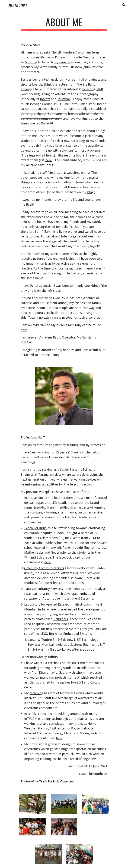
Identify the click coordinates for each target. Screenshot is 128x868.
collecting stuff (92, 89)
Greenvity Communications (44, 568)
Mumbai (31, 62)
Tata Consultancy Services (43, 589)
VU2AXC (26, 342)
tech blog (36, 693)
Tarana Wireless (50, 474)
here (49, 160)
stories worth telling (57, 182)
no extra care (49, 317)
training (73, 445)
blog (90, 192)
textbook (55, 663)
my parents (62, 62)
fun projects (58, 677)
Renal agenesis (41, 286)
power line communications (64, 583)
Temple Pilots (49, 355)
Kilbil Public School (50, 543)
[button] (4, 5)
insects (45, 99)
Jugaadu (35, 155)
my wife (76, 57)
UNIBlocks (61, 619)
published (43, 682)
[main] (64, 24)
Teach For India (35, 528)
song (57, 273)
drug (43, 273)
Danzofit (47, 123)
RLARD (29, 498)
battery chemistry (84, 273)
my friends (44, 199)
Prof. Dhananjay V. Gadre (50, 672)
